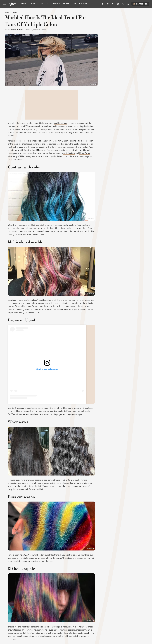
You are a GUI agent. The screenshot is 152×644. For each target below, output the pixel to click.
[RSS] (128, 5)
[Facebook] (103, 5)
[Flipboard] (113, 5)
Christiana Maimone (15, 30)
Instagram (93, 84)
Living (66, 4)
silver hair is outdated (72, 486)
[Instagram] (118, 5)
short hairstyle (21, 555)
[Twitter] (123, 5)
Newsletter (140, 4)
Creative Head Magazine (35, 150)
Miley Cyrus (84, 153)
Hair (15, 12)
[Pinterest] (108, 5)
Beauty (45, 4)
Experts (34, 4)
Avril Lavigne (69, 153)
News (24, 4)
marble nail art (60, 123)
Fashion (56, 4)
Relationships (80, 4)
